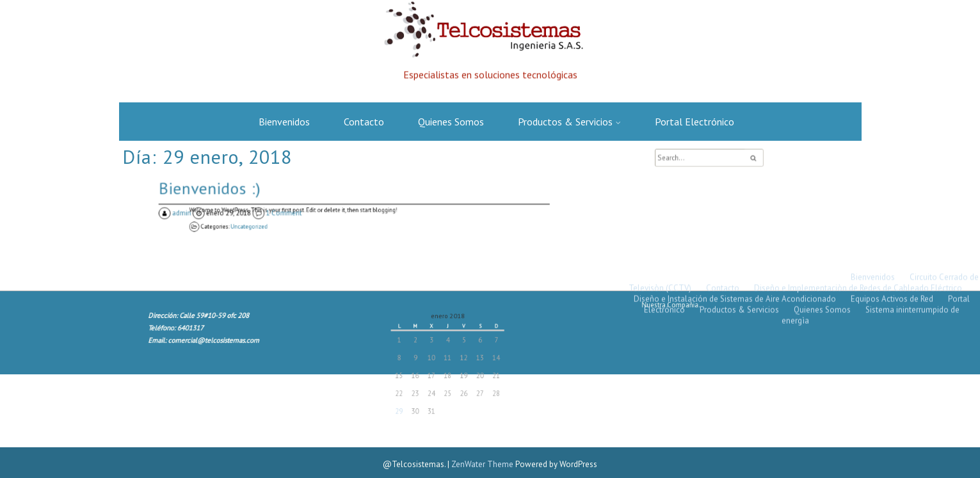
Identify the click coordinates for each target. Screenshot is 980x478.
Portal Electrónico (695, 122)
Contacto (364, 122)
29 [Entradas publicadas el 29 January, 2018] (410, 406)
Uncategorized (275, 226)
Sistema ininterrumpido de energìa (871, 141)
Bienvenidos (284, 122)
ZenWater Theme (483, 464)
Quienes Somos (451, 122)
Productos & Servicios (565, 122)
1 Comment (293, 214)
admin (204, 214)
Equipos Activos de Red (892, 124)
